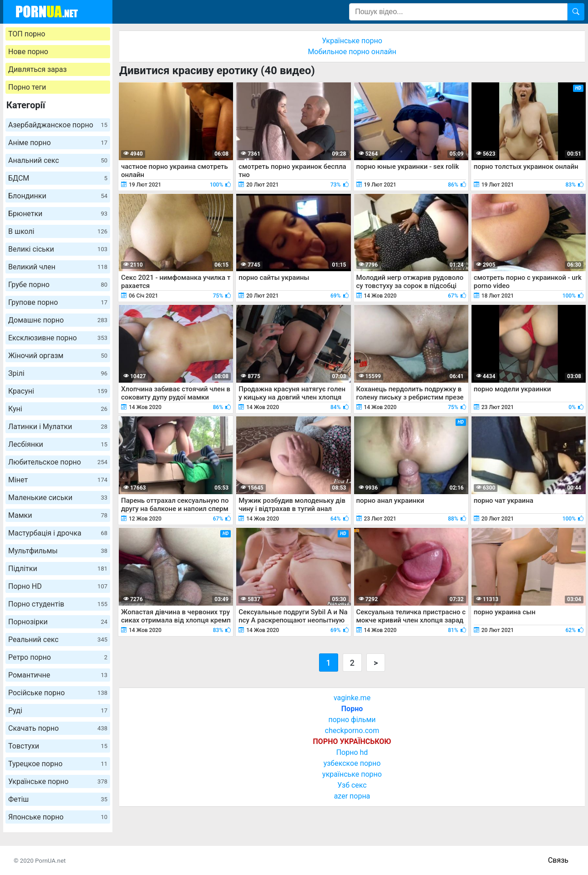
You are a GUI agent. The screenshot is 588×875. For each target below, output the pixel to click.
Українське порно (58, 781)
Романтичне (58, 675)
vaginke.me (352, 698)
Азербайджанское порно (58, 125)
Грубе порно (58, 285)
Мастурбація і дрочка (58, 533)
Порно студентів (58, 604)
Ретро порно (58, 657)
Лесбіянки (58, 444)
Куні (58, 409)
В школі (58, 231)
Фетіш (58, 799)
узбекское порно (352, 763)
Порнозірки (58, 622)
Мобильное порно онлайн (352, 52)
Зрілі (58, 373)
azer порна (352, 796)
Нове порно (28, 52)
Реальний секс (58, 640)
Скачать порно (58, 728)
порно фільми (352, 720)
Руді (58, 711)
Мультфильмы (58, 551)
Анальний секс (58, 160)
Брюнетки (58, 214)
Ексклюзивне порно (58, 338)
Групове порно (58, 302)
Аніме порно (58, 143)
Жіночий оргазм (58, 356)
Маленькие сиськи (58, 498)
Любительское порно (58, 462)
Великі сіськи (58, 249)
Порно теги (27, 87)
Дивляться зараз (38, 69)
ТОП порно (27, 34)
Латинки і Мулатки (58, 427)
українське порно (352, 774)
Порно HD (58, 586)
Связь (558, 860)
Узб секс (352, 785)
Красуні (58, 391)
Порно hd (352, 752)
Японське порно (58, 817)
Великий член (58, 267)
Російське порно (58, 693)
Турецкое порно (58, 764)
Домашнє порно (58, 320)
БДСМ (58, 178)
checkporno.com (352, 731)
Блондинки (58, 196)
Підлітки (58, 569)
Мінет (58, 480)
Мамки (58, 515)
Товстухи (58, 746)
